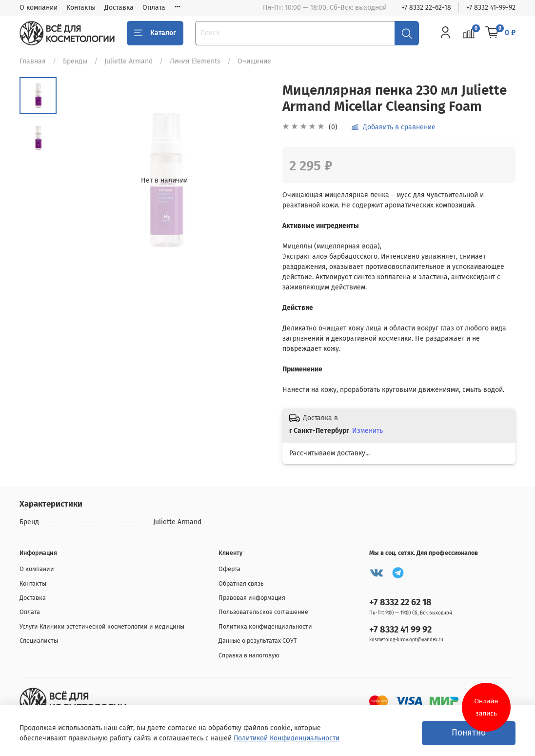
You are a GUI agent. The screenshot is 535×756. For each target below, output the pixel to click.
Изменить (367, 431)
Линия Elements (195, 61)
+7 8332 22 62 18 (400, 602)
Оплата (154, 8)
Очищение (254, 61)
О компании (39, 8)
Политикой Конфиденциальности (287, 738)
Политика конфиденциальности (265, 626)
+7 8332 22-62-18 (426, 8)
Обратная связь (241, 583)
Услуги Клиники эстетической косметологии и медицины (102, 626)
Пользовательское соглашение (263, 612)
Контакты (81, 8)
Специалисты (39, 641)
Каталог (155, 33)
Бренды (75, 61)
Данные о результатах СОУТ (258, 641)
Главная (33, 61)
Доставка (119, 8)
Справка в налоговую (249, 655)
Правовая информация (252, 598)
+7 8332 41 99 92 (400, 630)
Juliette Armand (129, 61)
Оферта (229, 569)
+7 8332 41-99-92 (491, 8)
